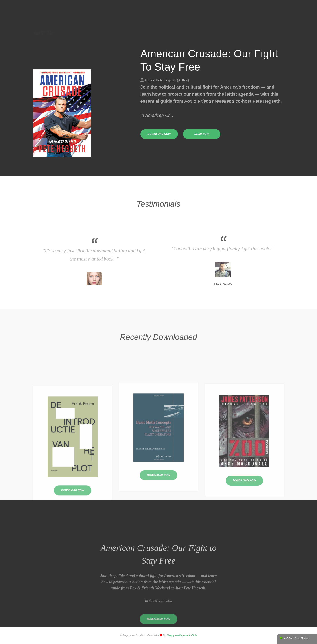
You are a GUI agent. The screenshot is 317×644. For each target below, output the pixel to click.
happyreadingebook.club (182, 635)
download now (159, 134)
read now (202, 134)
